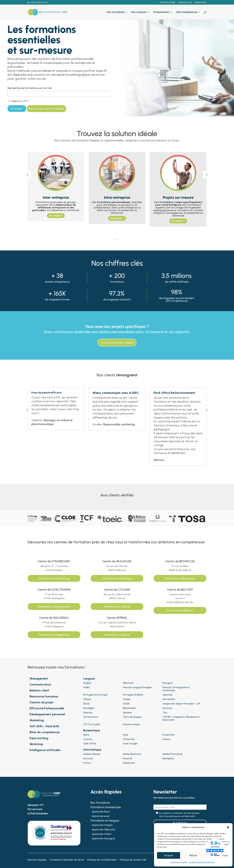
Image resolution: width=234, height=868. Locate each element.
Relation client (39, 690)
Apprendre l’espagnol (103, 839)
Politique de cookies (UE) (133, 860)
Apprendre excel (101, 816)
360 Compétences (187, 12)
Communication (40, 684)
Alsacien (127, 713)
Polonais (88, 713)
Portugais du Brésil (133, 695)
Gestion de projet (41, 702)
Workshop (36, 744)
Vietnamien (169, 699)
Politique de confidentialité (102, 860)
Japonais (168, 695)
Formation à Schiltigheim (54, 607)
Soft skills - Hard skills (44, 726)
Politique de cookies (179, 862)
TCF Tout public (92, 724)
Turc (165, 713)
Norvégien (89, 708)
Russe (86, 704)
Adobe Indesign (92, 754)
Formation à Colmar (117, 607)
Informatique (92, 750)
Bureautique (92, 730)
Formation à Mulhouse (117, 578)
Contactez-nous (185, 2)
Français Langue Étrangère (137, 687)
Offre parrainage (167, 2)
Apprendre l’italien (102, 834)
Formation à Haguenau (54, 635)
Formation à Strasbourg (54, 578)
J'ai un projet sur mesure (117, 343)
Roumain (167, 708)
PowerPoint (169, 735)
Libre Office (90, 744)
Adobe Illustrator (132, 754)
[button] (228, 827)
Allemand (128, 683)
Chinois (87, 699)
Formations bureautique (106, 808)
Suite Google (130, 744)
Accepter (169, 855)
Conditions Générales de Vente (202, 862)
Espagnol (168, 683)
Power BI (127, 758)
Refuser (193, 855)
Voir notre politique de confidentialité (177, 816)
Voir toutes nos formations (46, 109)
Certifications (91, 717)
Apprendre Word (101, 812)
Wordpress (168, 758)
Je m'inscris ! (180, 823)
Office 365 (129, 739)
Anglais (87, 683)
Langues (89, 678)
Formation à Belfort (180, 610)
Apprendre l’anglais (102, 825)
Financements (161, 12)
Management (39, 678)
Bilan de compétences (45, 732)
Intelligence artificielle (45, 750)
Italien (87, 687)
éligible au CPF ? (19, 101)
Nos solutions (139, 12)
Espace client (201, 2)
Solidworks (129, 763)
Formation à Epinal (117, 635)
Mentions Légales (37, 860)
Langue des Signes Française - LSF (181, 704)
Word (86, 735)
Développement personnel (47, 714)
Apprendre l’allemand (103, 830)
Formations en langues (105, 821)
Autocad (88, 758)
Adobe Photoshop (173, 754)
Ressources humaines (44, 696)
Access (166, 739)
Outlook (88, 739)
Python (87, 763)
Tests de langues (132, 717)
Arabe (126, 704)
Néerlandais (129, 708)
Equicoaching (39, 738)
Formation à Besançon (180, 578)
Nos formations (116, 12)
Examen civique (131, 724)
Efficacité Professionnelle (47, 708)
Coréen (127, 699)
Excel (126, 735)
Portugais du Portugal (95, 695)
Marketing (37, 720)
